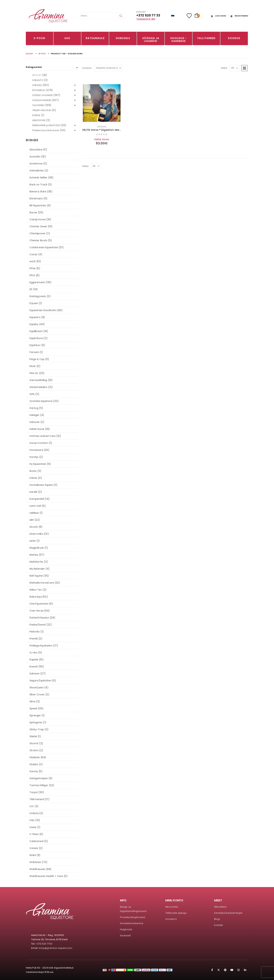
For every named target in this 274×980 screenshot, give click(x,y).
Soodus (234, 38)
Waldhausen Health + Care (46, 876)
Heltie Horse (102, 139)
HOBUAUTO (38, 80)
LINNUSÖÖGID (39, 120)
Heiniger (34, 415)
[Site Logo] (48, 16)
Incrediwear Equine (41, 485)
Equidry (34, 324)
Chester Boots (38, 240)
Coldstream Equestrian (44, 247)
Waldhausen (37, 869)
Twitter (219, 970)
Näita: (224, 68)
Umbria (34, 813)
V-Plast (34, 834)
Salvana (34, 674)
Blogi (217, 919)
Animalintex (36, 171)
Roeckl (34, 667)
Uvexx (33, 827)
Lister (33, 541)
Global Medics (38, 387)
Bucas (33, 212)
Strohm (34, 750)
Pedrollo (35, 632)
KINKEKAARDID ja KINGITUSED (46, 125)
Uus (67, 38)
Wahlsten (35, 862)
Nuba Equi (36, 597)
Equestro (35, 317)
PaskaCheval (37, 625)
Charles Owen (38, 226)
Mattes (34, 555)
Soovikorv (171, 919)
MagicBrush (37, 548)
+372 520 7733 (44, 944)
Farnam (34, 352)
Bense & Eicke (38, 191)
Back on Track (38, 185)
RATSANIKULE (95, 38)
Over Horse (36, 611)
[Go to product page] (102, 103)
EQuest (34, 303)
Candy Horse (37, 219)
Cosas (33, 254)
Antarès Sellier (38, 178)
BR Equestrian (38, 205)
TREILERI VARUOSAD (42, 110)
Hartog (34, 408)
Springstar (36, 722)
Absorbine (36, 150)
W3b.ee (49, 972)
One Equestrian (39, 604)
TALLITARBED (206, 38)
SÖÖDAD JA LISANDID (151, 40)
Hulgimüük (126, 929)
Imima (33, 478)
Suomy (34, 771)
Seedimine (102, 127)
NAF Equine (36, 576)
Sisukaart (125, 935)
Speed (33, 708)
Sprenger (35, 715)
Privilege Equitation (41, 646)
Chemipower (37, 233)
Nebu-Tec (36, 590)
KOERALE (36, 115)
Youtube (232, 970)
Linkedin (245, 970)
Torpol (34, 792)
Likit (32, 520)
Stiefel (33, 736)
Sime (32, 701)
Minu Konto (172, 907)
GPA (32, 394)
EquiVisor (35, 345)
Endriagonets (38, 296)
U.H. (32, 806)
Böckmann (36, 198)
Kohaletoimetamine (132, 923)
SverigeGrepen (39, 778)
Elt (31, 289)
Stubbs (34, 764)
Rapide (34, 660)
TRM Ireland (37, 799)
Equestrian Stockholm (43, 310)
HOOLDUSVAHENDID (42, 100)
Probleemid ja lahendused (46, 130)
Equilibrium (36, 331)
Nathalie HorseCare (42, 583)
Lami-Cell (35, 506)
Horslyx (34, 457)
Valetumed (36, 841)
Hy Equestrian (38, 464)
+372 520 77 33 (148, 15)
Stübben (35, 757)
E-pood (40, 38)
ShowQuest (36, 687)
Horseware (36, 450)
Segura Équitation (40, 681)
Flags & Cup (37, 359)
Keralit (33, 492)
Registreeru (239, 16)
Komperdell (37, 499)
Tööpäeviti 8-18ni (146, 19)
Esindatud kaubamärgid (228, 913)
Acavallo (35, 157)
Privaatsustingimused (133, 917)
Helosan (35, 422)
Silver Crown (37, 694)
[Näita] (234, 68)
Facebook (212, 970)
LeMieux (34, 513)
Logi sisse (218, 16)
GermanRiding (38, 380)
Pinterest (225, 970)
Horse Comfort (39, 443)
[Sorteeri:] (108, 68)
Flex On (34, 373)
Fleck (33, 366)
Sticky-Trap (37, 729)
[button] (244, 68)
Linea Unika (36, 534)
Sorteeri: (87, 68)
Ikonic (33, 471)
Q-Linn (33, 653)
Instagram (238, 970)
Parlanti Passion (39, 618)
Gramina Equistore (41, 401)
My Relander (37, 569)
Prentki (34, 639)
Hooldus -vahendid (179, 40)
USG (32, 820)
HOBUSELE (123, 38)
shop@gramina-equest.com (55, 948)
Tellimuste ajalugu (176, 913)
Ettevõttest (220, 907)
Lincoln (34, 527)
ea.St (32, 261)
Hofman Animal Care (42, 436)
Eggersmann (37, 282)
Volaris (34, 848)
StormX (34, 743)
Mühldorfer (36, 562)
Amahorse (36, 164)
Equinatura (36, 338)
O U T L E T (37, 75)
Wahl (33, 855)
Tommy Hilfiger (39, 785)
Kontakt (219, 925)
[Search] (121, 16)
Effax (32, 268)
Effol (32, 275)
